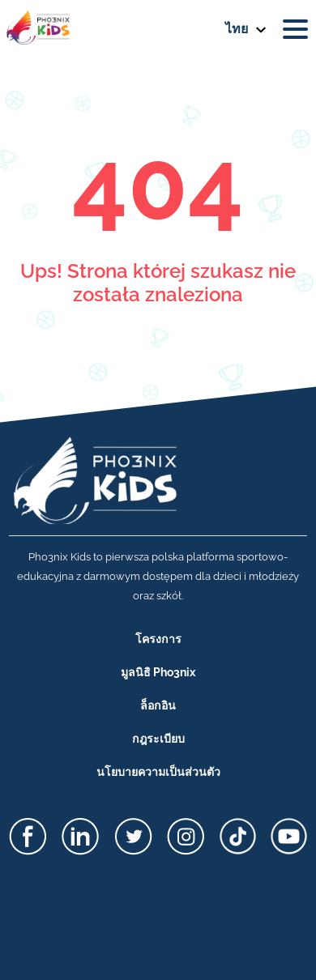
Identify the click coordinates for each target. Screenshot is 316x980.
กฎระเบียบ (158, 739)
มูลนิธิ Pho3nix (158, 672)
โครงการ (158, 639)
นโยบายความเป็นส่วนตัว (158, 772)
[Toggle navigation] (298, 29)
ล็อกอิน (158, 705)
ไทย (237, 29)
